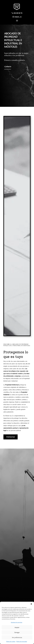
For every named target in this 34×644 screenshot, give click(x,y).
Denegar (17, 632)
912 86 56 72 (18, 13)
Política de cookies (11, 641)
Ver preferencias (17, 637)
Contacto (8, 67)
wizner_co (18, 17)
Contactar (11, 437)
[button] (31, 604)
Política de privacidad (22, 641)
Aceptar (17, 627)
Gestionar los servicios (17, 622)
